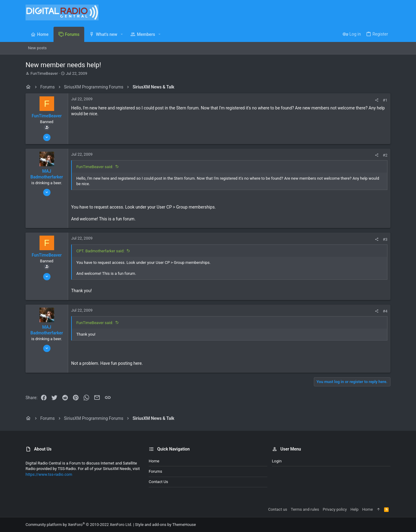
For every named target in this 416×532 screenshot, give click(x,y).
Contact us (158, 482)
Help (354, 509)
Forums (155, 471)
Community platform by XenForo (79, 525)
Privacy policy (335, 509)
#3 (385, 239)
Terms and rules (305, 509)
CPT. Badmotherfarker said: (100, 251)
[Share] (377, 100)
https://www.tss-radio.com (49, 474)
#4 (385, 311)
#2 (385, 155)
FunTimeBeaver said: (95, 167)
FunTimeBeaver (44, 73)
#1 (385, 100)
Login (277, 461)
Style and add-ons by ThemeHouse (165, 525)
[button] (122, 34)
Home (154, 461)
